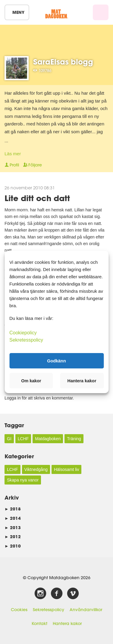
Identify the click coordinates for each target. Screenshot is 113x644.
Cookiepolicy (23, 333)
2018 (13, 509)
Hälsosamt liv (66, 469)
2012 (13, 537)
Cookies (19, 610)
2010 (13, 546)
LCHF (23, 439)
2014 (13, 518)
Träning (74, 439)
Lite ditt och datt (37, 198)
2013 (13, 527)
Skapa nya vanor (23, 480)
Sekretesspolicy (49, 610)
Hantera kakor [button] (82, 381)
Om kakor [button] (31, 381)
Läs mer (13, 154)
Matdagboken (48, 439)
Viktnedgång (36, 469)
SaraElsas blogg (63, 62)
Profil (12, 165)
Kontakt (39, 623)
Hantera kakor (67, 623)
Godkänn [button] (56, 361)
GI (9, 439)
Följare (33, 165)
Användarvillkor (86, 610)
